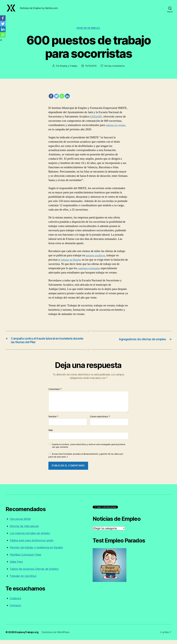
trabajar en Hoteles (71, 263)
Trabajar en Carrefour (24, 580)
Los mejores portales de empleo (31, 537)
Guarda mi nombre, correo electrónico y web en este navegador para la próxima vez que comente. (88, 450)
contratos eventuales (90, 271)
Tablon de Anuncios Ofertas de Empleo (36, 573)
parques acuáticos (96, 259)
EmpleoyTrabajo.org (27, 636)
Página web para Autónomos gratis (33, 544)
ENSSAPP (96, 120)
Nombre (53, 421)
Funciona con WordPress (57, 636)
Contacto (16, 609)
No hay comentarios (115, 69)
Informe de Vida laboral (25, 530)
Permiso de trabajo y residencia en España (38, 552)
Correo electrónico (100, 421)
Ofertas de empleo (88, 31)
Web (51, 434)
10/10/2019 (91, 69)
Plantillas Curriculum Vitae (27, 559)
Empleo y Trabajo (68, 69)
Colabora (16, 602)
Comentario (55, 393)
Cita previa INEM (21, 523)
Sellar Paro (17, 566)
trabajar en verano (116, 128)
